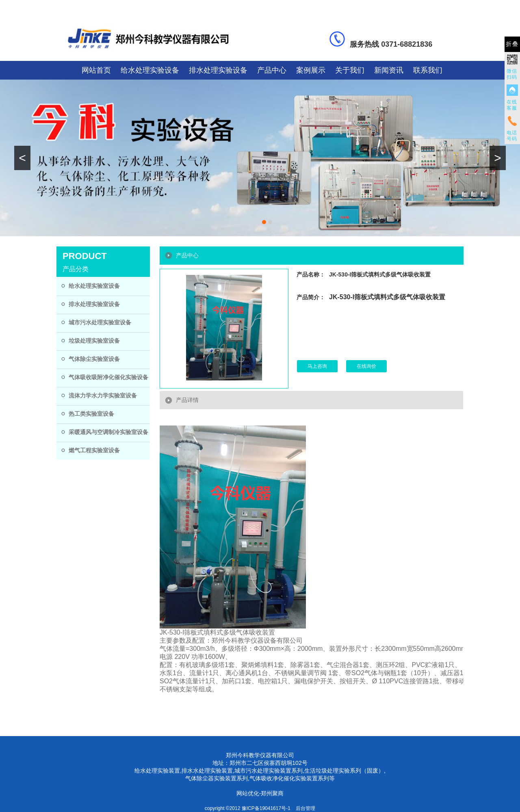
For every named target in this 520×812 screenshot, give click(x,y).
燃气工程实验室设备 (94, 450)
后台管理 (305, 808)
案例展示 (311, 70)
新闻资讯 (389, 70)
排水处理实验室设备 (94, 304)
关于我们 (350, 70)
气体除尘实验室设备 (94, 359)
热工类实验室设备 (91, 414)
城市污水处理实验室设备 (100, 322)
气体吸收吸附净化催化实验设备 (108, 377)
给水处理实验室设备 (94, 286)
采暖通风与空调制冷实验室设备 (108, 432)
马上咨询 (317, 366)
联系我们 (428, 70)
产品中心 (272, 70)
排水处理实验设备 (218, 70)
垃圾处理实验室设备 (94, 341)
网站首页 (96, 70)
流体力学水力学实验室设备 (103, 395)
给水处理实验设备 (150, 70)
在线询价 (366, 366)
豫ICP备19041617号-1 (266, 808)
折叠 (512, 44)
